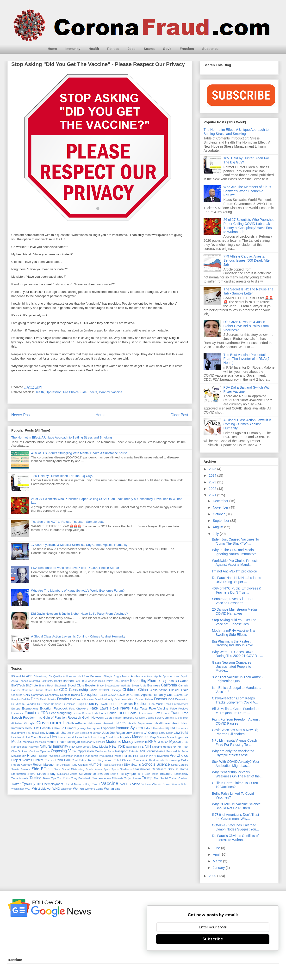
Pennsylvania (156, 751)
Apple (158, 676)
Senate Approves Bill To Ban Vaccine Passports (233, 601)
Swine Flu (117, 774)
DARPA (26, 700)
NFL (141, 747)
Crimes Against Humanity (148, 695)
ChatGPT (104, 690)
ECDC (113, 704)
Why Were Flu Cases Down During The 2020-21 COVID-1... (237, 654)
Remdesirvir (140, 760)
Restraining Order (177, 760)
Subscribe (210, 49)
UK (39, 784)
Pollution (143, 756)
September (221, 521)
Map (153, 737)
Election (141, 704)
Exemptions (30, 708)
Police (118, 756)
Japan (71, 733)
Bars (77, 681)
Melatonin (40, 742)
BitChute (32, 685)
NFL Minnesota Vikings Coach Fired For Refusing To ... (235, 743)
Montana (139, 742)
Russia (107, 765)
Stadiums (126, 769)
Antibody (137, 676)
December (221, 501)
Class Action (159, 690)
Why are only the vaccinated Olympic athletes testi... (233, 753)
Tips (54, 778)
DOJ (171, 699)
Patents (134, 751)
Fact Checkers (79, 708)
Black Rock (46, 685)
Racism (49, 760)
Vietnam (146, 784)
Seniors (25, 769)
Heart (175, 723)
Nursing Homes (162, 747)
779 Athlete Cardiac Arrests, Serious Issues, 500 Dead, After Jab (247, 260)
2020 (213, 876)
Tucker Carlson (179, 778)
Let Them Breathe (38, 737)
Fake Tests (139, 708)
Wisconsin (67, 789)
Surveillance (87, 774)
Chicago (116, 690)
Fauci (29, 713)
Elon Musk (156, 704)
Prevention (162, 756)
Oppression (53, 392)
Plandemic (91, 756)
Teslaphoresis (20, 778)
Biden (135, 681)
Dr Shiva (56, 704)
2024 (213, 475)
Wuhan (109, 789)
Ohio (14, 751)
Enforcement (180, 704)
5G (13, 676)
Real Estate (79, 760)
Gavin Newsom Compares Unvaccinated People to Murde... (232, 667)
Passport (121, 751)
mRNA (151, 742)
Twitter (16, 784)
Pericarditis (173, 751)
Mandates (140, 737)
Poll (136, 756)
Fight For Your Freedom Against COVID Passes (236, 721)
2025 (213, 469)
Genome (140, 718)
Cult (170, 695)
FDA (44, 713)
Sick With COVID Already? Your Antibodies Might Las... (236, 764)
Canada (183, 685)
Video (136, 784)
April (217, 854)
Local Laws (75, 737)
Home (53, 49)
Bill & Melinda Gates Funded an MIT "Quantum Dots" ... (236, 711)
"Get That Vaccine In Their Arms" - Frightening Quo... (237, 679)
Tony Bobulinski (81, 778)
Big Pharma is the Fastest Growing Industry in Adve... (234, 643)
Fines (103, 713)
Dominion (182, 699)
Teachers (166, 774)
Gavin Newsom (93, 718)
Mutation (163, 742)
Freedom (187, 49)
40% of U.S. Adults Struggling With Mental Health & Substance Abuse (79, 453)
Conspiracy (52, 695)
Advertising (41, 676)
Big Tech (168, 681)
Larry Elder (166, 733)
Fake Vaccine (159, 708)
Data (35, 699)
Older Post (179, 415)
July (216, 534)
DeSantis (77, 699)
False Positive (179, 708)
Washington (18, 789)
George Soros (154, 718)
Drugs (80, 704)
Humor (70, 728)
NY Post (183, 747)
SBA (127, 765)
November (221, 507)
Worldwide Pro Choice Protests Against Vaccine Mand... (235, 563)
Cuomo (178, 695)
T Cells (146, 774)
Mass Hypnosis (177, 737)
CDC (63, 690)
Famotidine (17, 713)
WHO (56, 789)
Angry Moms (122, 676)
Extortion (46, 708)
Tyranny (104, 392)
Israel (35, 733)
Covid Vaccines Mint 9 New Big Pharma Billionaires (235, 732)
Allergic (108, 676)
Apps (166, 676)
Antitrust (149, 676)
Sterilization (19, 774)
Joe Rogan (117, 733)
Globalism (17, 724)
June (217, 848)
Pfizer (32, 755)
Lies (53, 737)
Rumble (95, 764)
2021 (213, 495)
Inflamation (158, 728)
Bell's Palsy (106, 681)
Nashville (34, 747)
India (147, 728)
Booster (90, 685)
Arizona (175, 676)
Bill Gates (181, 681)
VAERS (126, 784)
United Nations (74, 784)
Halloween (94, 723)
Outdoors (101, 751)
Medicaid (28, 742)
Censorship (78, 690)
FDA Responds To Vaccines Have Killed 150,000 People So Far (75, 568)
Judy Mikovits (134, 733)
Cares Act (51, 690)
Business (154, 685)
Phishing (42, 756)
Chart (93, 690)
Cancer (16, 690)
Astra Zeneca (20, 681)
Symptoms (133, 774)
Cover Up (123, 695)
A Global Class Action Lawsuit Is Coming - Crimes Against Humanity (78, 636)
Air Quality (55, 676)
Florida (112, 713)
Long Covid (106, 737)
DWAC (104, 704)
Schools (148, 764)
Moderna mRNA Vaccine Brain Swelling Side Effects (235, 633)
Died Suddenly (104, 699)
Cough (103, 695)
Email (167, 704)
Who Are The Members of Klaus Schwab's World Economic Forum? (78, 591)
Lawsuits (181, 732)
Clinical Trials (179, 690)
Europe (16, 708)
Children (129, 690)
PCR (142, 751)
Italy (42, 733)
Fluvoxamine (145, 713)
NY (175, 747)
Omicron (23, 751)
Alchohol (78, 676)
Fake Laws (99, 708)
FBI (37, 713)
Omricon (34, 751)
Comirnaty (38, 695)
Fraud (176, 713)
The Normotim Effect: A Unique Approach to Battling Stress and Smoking (62, 437)
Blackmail (61, 685)
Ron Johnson (62, 765)
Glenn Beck (182, 718)
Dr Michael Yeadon (24, 704)
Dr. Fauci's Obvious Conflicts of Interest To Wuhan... (235, 838)
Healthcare (162, 723)
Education (126, 704)
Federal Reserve (82, 713)
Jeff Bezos (81, 733)
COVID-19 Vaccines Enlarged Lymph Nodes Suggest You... (235, 827)
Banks (58, 681)
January (219, 868)
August (218, 527)
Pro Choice (71, 392)
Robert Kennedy (22, 765)
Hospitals (47, 728)
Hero (28, 728)
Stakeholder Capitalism (150, 769)
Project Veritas (22, 760)
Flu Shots (130, 713)
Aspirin (184, 676)
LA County (151, 733)
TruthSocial (161, 778)
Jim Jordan (94, 733)
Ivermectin (53, 733)
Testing (35, 778)
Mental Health (57, 742)
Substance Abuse (67, 774)
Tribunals (118, 778)
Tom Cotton (64, 779)
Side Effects (89, 392)
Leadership (18, 737)
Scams (149, 49)
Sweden (103, 774)
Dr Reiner (44, 704)
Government (50, 723)
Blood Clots (76, 685)
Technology (181, 774)
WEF (28, 789)
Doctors (161, 699)
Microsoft (87, 742)
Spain (107, 769)
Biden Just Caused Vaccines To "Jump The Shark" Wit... (236, 541)
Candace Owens (33, 690)
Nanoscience (19, 747)
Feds (95, 713)
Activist (21, 676)
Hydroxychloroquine (88, 728)
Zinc (118, 789)
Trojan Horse (132, 778)
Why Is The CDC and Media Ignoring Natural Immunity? (234, 552)
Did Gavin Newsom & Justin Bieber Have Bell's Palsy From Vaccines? (79, 614)
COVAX (112, 695)
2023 (213, 482)
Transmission (102, 778)
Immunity (73, 49)
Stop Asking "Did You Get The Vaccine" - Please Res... (234, 622)
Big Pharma (151, 681)
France (165, 713)
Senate (15, 769)
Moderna (113, 742)
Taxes (155, 774)
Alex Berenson (93, 676)
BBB (83, 681)
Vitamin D (158, 784)
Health (94, 49)
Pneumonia (106, 756)
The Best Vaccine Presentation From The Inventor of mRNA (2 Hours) (246, 359)
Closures (17, 695)
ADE (29, 676)
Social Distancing (73, 769)
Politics (113, 49)
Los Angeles (122, 737)
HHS (36, 728)
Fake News (120, 708)
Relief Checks (123, 760)
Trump (147, 778)
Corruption (90, 694)
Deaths (63, 699)
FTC (39, 718)
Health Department (140, 723)
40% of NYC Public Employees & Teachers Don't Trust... (237, 590)
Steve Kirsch (37, 774)
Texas (47, 778)
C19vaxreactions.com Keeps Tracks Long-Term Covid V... (235, 700)
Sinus (57, 769)
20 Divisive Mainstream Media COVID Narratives (234, 611)
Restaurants (157, 760)
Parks (111, 751)
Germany (168, 718)
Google (29, 723)
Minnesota (99, 742)
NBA (72, 747)
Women (78, 789)
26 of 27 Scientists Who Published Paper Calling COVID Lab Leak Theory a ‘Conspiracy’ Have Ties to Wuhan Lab (249, 226)
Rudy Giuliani (79, 765)
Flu (120, 713)
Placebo (79, 756)
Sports (115, 769)
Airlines (68, 676)
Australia (34, 681)
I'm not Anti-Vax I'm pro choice (234, 571)
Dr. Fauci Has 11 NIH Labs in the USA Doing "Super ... (237, 580)
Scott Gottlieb (180, 765)
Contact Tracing (70, 695)
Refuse (93, 760)
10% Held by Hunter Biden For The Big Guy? (62, 476)
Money (127, 742)
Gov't (167, 49)
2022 (213, 489)
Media (16, 742)
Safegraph (117, 765)
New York (117, 746)
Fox (157, 713)
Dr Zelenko (69, 704)
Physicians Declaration (60, 756)
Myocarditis (179, 742)
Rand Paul (63, 760)
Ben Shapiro (121, 681)
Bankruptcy (47, 681)
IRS (28, 733)
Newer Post (21, 415)
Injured (170, 728)
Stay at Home (178, 769)
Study (51, 774)
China (143, 690)
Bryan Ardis (139, 685)
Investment (18, 733)
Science (163, 764)
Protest (38, 760)
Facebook (61, 708)
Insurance (182, 728)
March (218, 861)
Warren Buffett (180, 784)
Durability (92, 704)
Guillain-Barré (76, 723)
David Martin (48, 699)
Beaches (92, 681)
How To (59, 728)
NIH (148, 746)
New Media (100, 747)
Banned (68, 681)
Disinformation (124, 699)
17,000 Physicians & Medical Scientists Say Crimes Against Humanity (79, 545)
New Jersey (84, 747)
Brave (100, 686)
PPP (152, 756)
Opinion (45, 751)
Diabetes (89, 700)
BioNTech (18, 685)
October (219, 514)
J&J (64, 733)
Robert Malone (43, 765)
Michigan (74, 742)
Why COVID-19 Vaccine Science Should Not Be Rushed (236, 806)
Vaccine (117, 392)
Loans (62, 737)
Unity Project (92, 784)
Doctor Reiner (144, 699)
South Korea (94, 769)
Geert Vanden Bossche (119, 718)
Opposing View (63, 751)
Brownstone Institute (117, 685)
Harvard (108, 723)
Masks (161, 737)
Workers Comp (94, 789)
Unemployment (53, 784)
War (168, 784)
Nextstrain (132, 747)
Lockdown (90, 737)
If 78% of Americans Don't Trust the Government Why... (236, 817)
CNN (27, 695)
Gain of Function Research (62, 718)
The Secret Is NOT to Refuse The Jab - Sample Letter (68, 522)
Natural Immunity (54, 746)
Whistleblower (42, 789)
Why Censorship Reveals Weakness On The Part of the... (237, 774)
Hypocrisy (108, 728)
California (169, 685)
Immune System (129, 728)
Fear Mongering (60, 713)
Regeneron (105, 760)
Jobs (132, 49)
